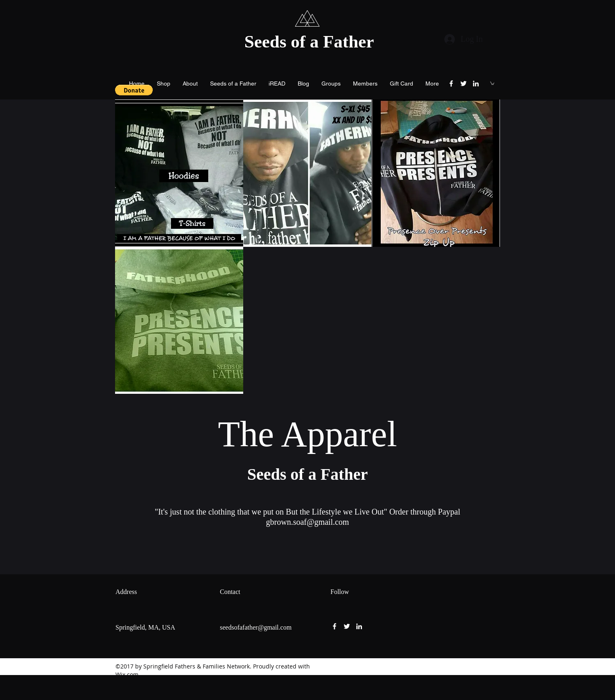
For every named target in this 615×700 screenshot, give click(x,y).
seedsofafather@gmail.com (256, 627)
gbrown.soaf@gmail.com (308, 522)
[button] (134, 90)
